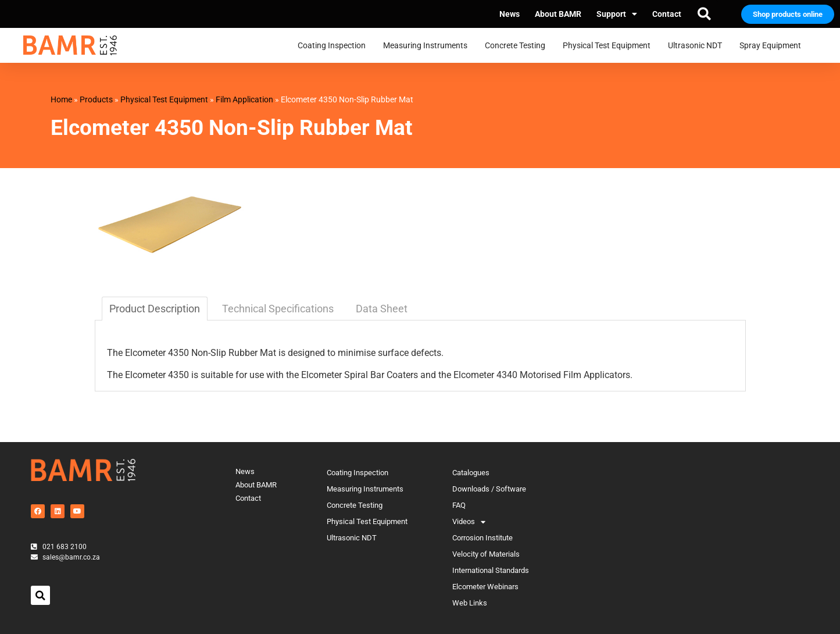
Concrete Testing (518, 45)
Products (96, 99)
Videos (469, 522)
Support (617, 14)
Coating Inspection (335, 45)
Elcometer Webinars (485, 587)
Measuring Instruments (428, 45)
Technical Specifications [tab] (278, 309)
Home (61, 99)
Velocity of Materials (486, 554)
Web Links (470, 603)
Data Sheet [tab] (382, 309)
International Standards (491, 570)
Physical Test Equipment (610, 45)
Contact (667, 14)
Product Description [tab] (155, 309)
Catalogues (471, 473)
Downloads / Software (489, 489)
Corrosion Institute (482, 538)
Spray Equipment (773, 45)
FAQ (459, 505)
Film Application (244, 99)
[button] (704, 14)
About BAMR (558, 14)
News (510, 14)
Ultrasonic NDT (698, 45)
